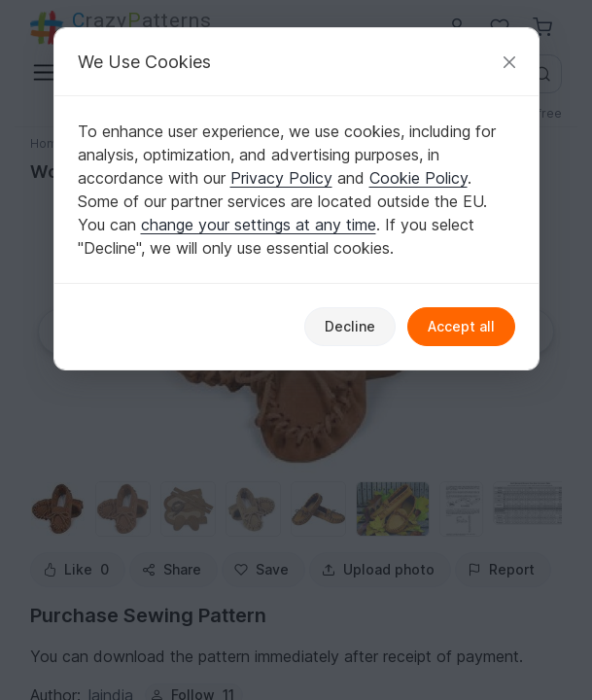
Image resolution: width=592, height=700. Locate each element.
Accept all (461, 326)
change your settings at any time (259, 225)
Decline (350, 326)
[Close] (509, 62)
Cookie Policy (418, 178)
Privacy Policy (281, 178)
